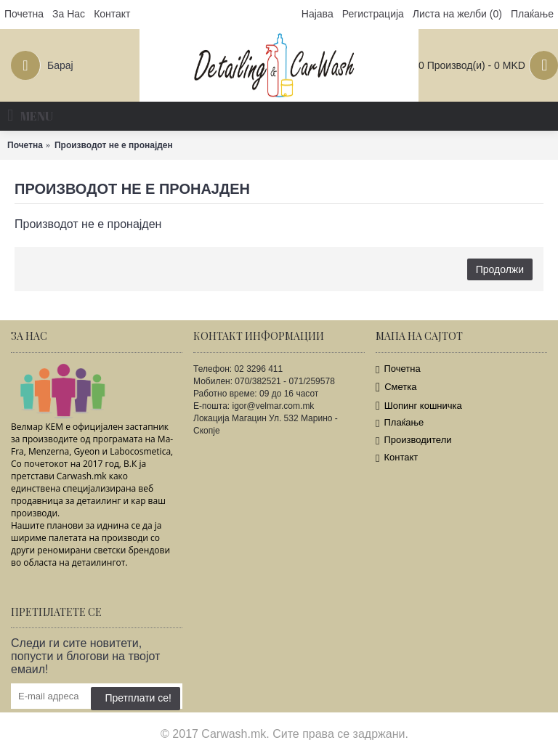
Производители (414, 440)
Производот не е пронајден (114, 145)
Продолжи (500, 269)
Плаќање (400, 423)
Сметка (396, 387)
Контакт (397, 458)
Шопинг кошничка (419, 406)
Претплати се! (136, 698)
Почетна (25, 145)
